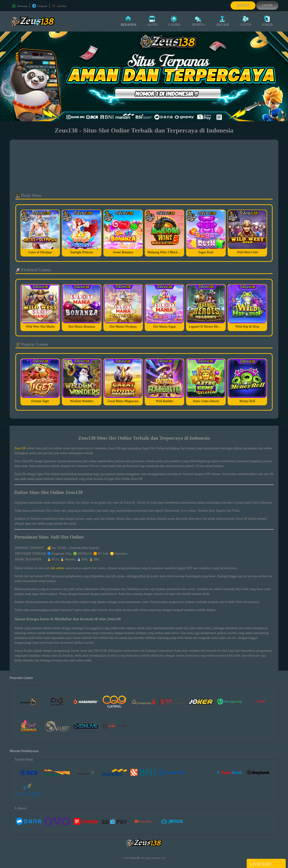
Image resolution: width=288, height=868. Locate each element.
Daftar (243, 5)
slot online (57, 568)
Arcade (223, 21)
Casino (174, 21)
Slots (152, 21)
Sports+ (198, 21)
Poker (268, 21)
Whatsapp (20, 6)
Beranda (129, 21)
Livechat (59, 6)
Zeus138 (20, 448)
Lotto (246, 21)
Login (267, 5)
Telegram (40, 6)
